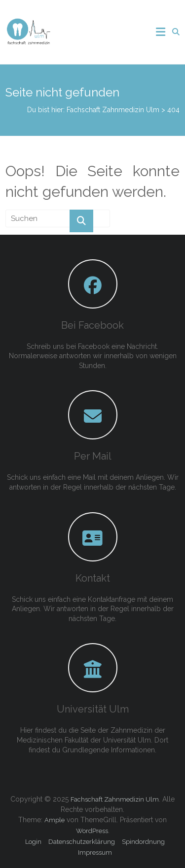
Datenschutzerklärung (82, 842)
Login (33, 842)
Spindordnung (143, 842)
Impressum (95, 852)
